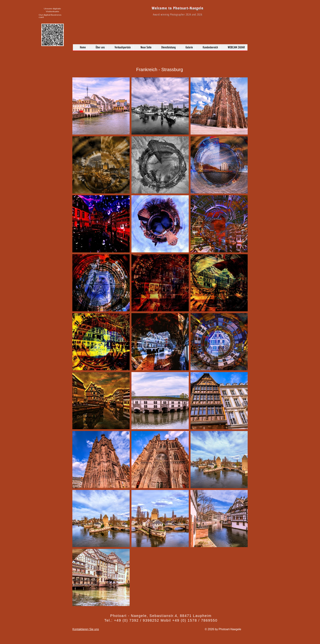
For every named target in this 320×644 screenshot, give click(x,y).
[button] (187, 47)
